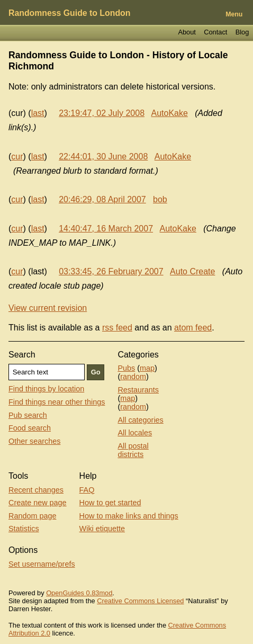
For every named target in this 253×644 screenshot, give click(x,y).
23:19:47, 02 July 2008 (102, 113)
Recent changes (36, 490)
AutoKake (169, 113)
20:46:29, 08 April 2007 (102, 199)
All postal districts (133, 450)
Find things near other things (57, 402)
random (133, 377)
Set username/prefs (42, 564)
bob (160, 199)
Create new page (38, 503)
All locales (135, 433)
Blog (242, 32)
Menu (234, 14)
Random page (32, 516)
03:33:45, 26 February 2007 (111, 271)
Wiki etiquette (102, 529)
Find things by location (46, 389)
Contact (215, 32)
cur (17, 156)
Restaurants (138, 390)
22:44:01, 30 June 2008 (103, 156)
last (38, 113)
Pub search (28, 415)
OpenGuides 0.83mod (79, 593)
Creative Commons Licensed (140, 601)
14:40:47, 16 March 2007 (106, 229)
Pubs (126, 368)
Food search (30, 428)
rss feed (117, 328)
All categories (140, 420)
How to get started (110, 503)
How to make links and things (129, 516)
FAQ (87, 490)
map (147, 368)
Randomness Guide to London (69, 13)
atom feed (193, 328)
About (187, 32)
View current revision (48, 308)
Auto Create (192, 271)
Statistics (24, 529)
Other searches (34, 441)
